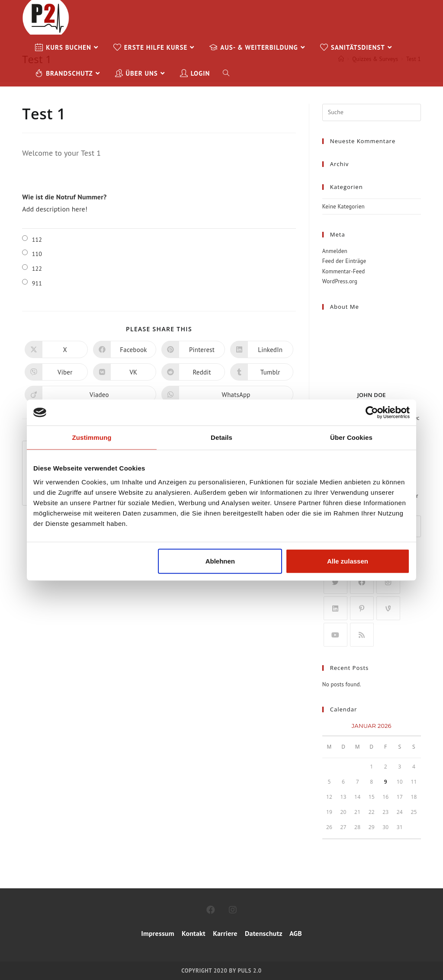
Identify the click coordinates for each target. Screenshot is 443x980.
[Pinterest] (362, 608)
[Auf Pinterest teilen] (193, 349)
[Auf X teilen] (56, 349)
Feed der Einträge (344, 261)
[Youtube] (335, 635)
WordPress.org (340, 281)
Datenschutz (263, 933)
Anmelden (335, 251)
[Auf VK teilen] (125, 372)
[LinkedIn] (335, 608)
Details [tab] (221, 437)
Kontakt (194, 933)
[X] (335, 582)
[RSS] (362, 635)
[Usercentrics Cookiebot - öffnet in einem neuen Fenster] (372, 413)
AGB (296, 933)
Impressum (158, 933)
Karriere (224, 933)
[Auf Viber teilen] (56, 372)
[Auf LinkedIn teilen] (262, 349)
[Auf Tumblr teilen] (262, 372)
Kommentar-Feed (344, 271)
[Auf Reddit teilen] (193, 372)
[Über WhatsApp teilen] (227, 394)
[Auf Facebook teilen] (125, 349)
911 (37, 283)
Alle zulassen (348, 561)
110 (37, 254)
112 (37, 240)
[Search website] (226, 74)
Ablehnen (220, 561)
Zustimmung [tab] (92, 437)
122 (37, 269)
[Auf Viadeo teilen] (90, 394)
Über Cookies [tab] (351, 437)
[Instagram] (388, 582)
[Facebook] (362, 582)
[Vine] (388, 608)
